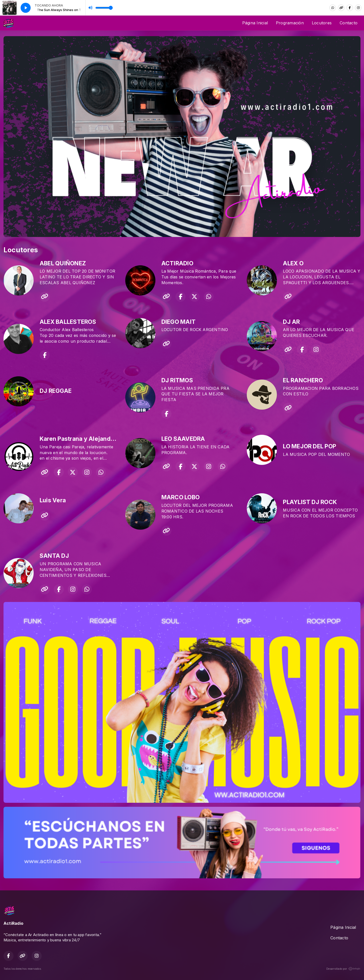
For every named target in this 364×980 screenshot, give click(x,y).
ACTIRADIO (177, 263)
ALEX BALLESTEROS (68, 322)
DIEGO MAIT (178, 322)
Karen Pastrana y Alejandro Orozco (89, 439)
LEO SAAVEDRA (183, 439)
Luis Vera (53, 500)
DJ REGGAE (56, 391)
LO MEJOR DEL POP (310, 446)
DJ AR (291, 322)
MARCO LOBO (180, 497)
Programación (290, 23)
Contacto (349, 23)
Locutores (322, 23)
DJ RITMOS (177, 380)
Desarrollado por (343, 969)
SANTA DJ (54, 556)
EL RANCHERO (303, 380)
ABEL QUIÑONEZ (63, 263)
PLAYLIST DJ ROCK (310, 502)
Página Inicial (255, 23)
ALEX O (293, 263)
